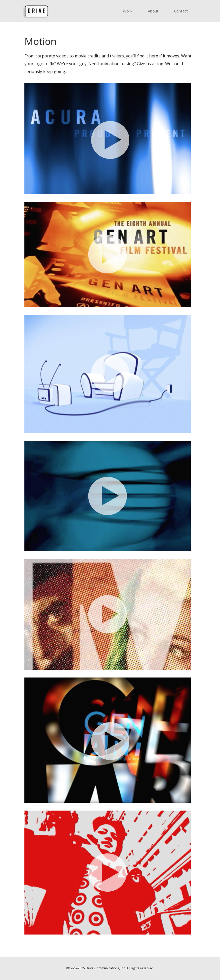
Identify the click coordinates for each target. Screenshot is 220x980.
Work (128, 11)
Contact (181, 11)
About (153, 11)
